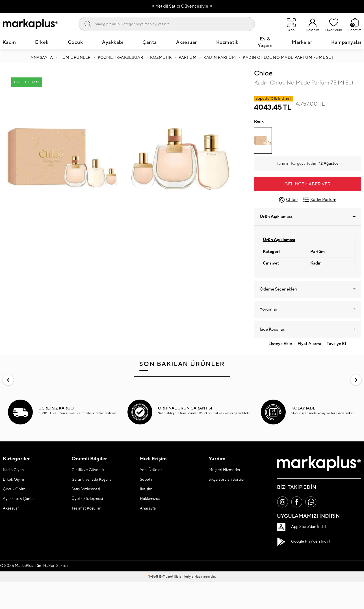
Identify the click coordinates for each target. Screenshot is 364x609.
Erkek (42, 42)
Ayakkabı (113, 42)
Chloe (263, 73)
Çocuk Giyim (14, 489)
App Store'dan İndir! (302, 527)
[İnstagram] (283, 502)
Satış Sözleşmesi (86, 489)
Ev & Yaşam (265, 42)
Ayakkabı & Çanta (18, 499)
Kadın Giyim (13, 470)
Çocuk (75, 42)
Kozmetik (227, 42)
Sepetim (147, 480)
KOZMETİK (161, 58)
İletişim (146, 489)
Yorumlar (308, 309)
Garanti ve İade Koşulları (93, 480)
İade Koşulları (308, 330)
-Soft (154, 577)
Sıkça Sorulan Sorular (227, 480)
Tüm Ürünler (75, 58)
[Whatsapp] (311, 502)
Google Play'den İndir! (303, 542)
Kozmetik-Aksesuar (121, 58)
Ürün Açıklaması (308, 217)
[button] (8, 380)
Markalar (302, 42)
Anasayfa (42, 58)
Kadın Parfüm (220, 58)
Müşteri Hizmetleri (225, 470)
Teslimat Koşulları (86, 508)
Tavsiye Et (337, 344)
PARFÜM (188, 58)
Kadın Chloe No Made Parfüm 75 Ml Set (288, 58)
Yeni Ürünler (151, 470)
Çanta (150, 42)
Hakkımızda (150, 499)
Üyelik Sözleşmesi (87, 499)
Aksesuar (187, 42)
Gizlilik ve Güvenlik (88, 470)
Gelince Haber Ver (307, 184)
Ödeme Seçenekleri (308, 289)
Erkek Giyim (13, 480)
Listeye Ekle (280, 344)
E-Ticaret (166, 577)
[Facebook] (297, 502)
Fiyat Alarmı (309, 344)
